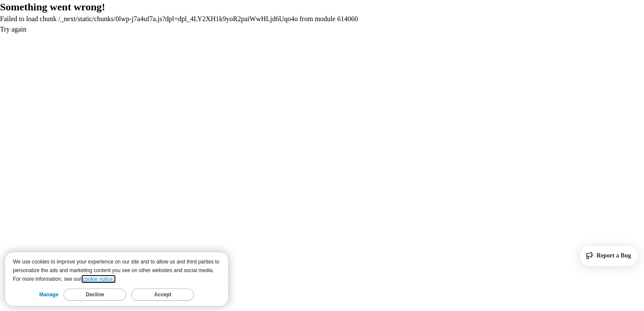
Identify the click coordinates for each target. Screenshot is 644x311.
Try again (13, 29)
